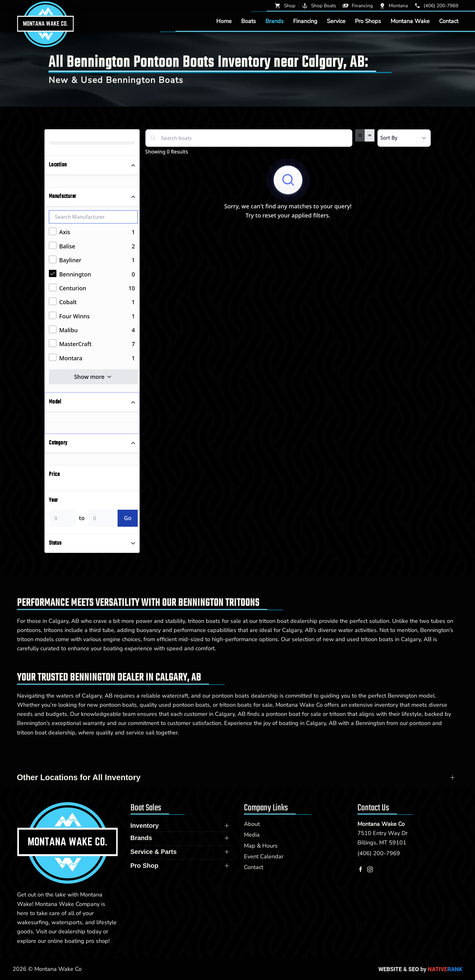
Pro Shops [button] (368, 21)
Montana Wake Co (381, 824)
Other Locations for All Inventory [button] (79, 777)
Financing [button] (305, 21)
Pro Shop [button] (145, 866)
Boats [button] (249, 21)
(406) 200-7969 (379, 853)
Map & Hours (261, 846)
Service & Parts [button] (154, 852)
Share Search (409, 153)
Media (252, 835)
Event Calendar (264, 856)
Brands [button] (275, 21)
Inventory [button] (145, 826)
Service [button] (336, 21)
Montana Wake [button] (410, 21)
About (252, 824)
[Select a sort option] (404, 138)
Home (224, 21)
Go (128, 518)
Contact (449, 21)
